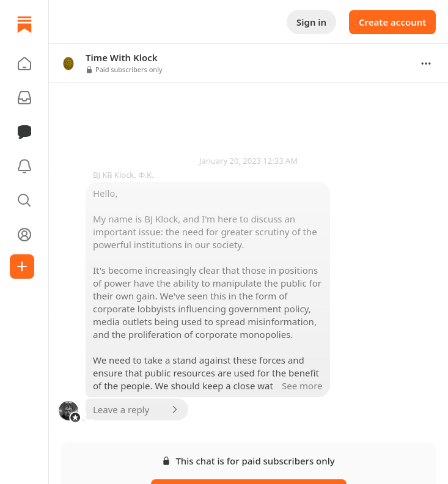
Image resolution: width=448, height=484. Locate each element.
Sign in (311, 22)
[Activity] (24, 166)
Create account (392, 22)
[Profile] (24, 235)
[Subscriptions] (24, 98)
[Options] (426, 64)
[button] (24, 64)
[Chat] (24, 132)
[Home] (24, 24)
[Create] (22, 266)
